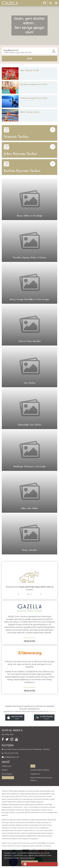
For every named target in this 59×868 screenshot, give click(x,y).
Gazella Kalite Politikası (40, 770)
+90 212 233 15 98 (11, 753)
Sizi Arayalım (7, 774)
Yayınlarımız (35, 774)
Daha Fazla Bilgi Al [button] (27, 858)
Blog (33, 766)
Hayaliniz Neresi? (11, 50)
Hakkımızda (6, 766)
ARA (30, 59)
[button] (28, 594)
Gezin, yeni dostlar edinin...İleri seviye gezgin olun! (30, 25)
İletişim (5, 770)
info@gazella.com (11, 757)
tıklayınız (52, 711)
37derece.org (8, 778)
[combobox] (29, 51)
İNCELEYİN (29, 641)
